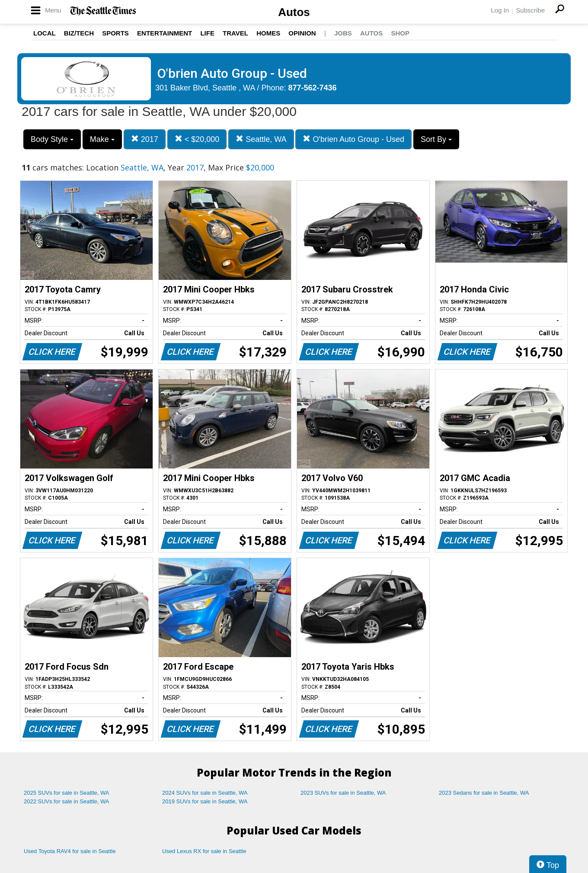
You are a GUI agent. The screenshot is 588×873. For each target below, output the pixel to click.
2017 (145, 139)
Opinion (302, 33)
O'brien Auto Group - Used (353, 139)
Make (102, 139)
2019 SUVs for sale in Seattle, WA (205, 801)
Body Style (52, 139)
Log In (500, 10)
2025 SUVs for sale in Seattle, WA (67, 793)
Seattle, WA (261, 139)
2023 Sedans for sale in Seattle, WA (484, 793)
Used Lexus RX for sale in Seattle (204, 851)
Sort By (436, 139)
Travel (235, 33)
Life (207, 33)
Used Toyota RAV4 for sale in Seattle (70, 851)
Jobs (343, 33)
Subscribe (530, 10)
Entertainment (165, 33)
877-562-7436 (313, 88)
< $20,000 (197, 139)
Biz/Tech (79, 33)
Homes (268, 33)
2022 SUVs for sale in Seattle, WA (67, 801)
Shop (400, 33)
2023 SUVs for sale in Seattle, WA (343, 793)
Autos (294, 12)
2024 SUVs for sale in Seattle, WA (205, 793)
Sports (115, 33)
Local (45, 33)
